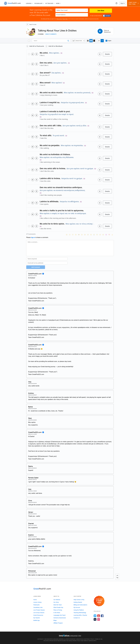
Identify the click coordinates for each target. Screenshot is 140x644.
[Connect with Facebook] (107, 16)
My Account (77, 607)
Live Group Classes (39, 613)
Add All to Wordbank (55, 46)
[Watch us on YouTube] (99, 616)
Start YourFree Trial (134, 3)
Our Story (56, 602)
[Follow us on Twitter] (95, 616)
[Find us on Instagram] (99, 619)
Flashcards (36, 605)
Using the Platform (79, 610)
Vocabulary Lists (38, 607)
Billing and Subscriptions (80, 605)
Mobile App (36, 620)
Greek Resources (38, 615)
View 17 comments (51, 34)
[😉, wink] (91, 235)
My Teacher (49, 3)
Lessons (29, 3)
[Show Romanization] (102, 41)
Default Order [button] (79, 41)
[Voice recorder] (37, 54)
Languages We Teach (60, 615)
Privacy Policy (65, 19)
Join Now (101, 11)
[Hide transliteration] (99, 41)
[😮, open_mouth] (103, 235)
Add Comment (36, 267)
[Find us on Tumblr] (95, 619)
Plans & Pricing (58, 610)
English (108, 41)
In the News (57, 613)
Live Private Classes (39, 610)
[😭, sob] (94, 235)
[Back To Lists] (31, 24)
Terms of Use (59, 19)
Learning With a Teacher (80, 615)
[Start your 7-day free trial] (99, 601)
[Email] (47, 263)
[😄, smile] (67, 235)
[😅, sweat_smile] (88, 235)
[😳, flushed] (70, 235)
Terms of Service (88, 641)
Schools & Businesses (60, 618)
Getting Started (78, 602)
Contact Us (77, 618)
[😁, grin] (73, 235)
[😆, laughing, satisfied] (85, 235)
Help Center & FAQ (79, 600)
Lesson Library (37, 602)
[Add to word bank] (100, 54)
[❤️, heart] (109, 235)
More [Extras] (58, 3)
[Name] (47, 259)
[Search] (51, 41)
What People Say (58, 607)
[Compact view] (88, 41)
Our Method (57, 600)
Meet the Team (58, 605)
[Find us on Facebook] (102, 616)
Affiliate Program (58, 623)
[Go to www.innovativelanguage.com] (70, 635)
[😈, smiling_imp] (106, 235)
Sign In (123, 3)
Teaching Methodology (80, 613)
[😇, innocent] (97, 235)
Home (35, 600)
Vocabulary (38, 3)
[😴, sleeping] (100, 235)
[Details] (107, 54)
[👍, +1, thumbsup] (112, 235)
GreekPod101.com (81, 639)
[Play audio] (33, 54)
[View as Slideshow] (105, 31)
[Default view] (91, 41)
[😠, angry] (82, 235)
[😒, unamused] (76, 235)
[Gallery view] (94, 41)
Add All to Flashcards (37, 46)
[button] (116, 3)
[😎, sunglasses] (79, 235)
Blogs (55, 620)
